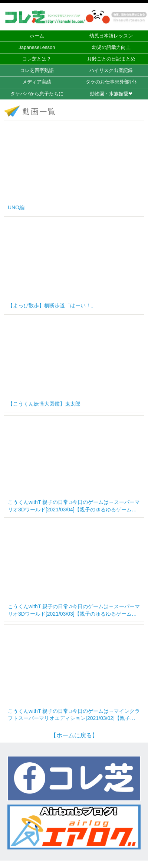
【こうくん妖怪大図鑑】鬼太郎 (44, 404)
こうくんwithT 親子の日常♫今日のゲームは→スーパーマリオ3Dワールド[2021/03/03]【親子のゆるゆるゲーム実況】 (74, 610)
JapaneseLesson (37, 47)
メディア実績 (37, 82)
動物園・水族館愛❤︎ (111, 94)
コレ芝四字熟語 (37, 70)
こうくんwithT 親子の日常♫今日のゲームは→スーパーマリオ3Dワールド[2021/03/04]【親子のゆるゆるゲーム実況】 (74, 506)
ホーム (37, 36)
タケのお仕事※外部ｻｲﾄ (111, 82)
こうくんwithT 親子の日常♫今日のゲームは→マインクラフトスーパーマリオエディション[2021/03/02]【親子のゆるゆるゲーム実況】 (74, 715)
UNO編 (16, 207)
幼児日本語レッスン (111, 36)
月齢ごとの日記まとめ (111, 59)
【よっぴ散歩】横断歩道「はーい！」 (52, 305)
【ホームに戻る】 (74, 735)
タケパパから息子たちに (37, 94)
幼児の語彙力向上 (111, 47)
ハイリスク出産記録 (111, 70)
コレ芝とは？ (37, 59)
